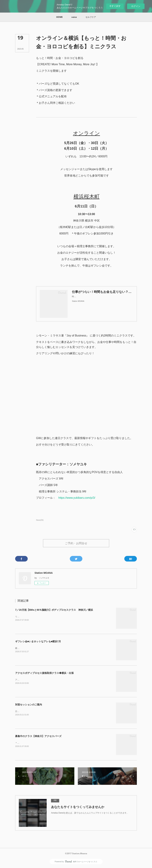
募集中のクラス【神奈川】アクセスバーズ (38, 736)
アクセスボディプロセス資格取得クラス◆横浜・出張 (44, 673)
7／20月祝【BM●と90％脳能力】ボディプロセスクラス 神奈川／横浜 (54, 610)
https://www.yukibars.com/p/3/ (77, 498)
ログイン (136, 6)
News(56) (40, 520)
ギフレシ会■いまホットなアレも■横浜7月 (38, 642)
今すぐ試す (115, 6)
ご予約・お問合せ (76, 543)
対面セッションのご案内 (29, 705)
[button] (59, 17)
